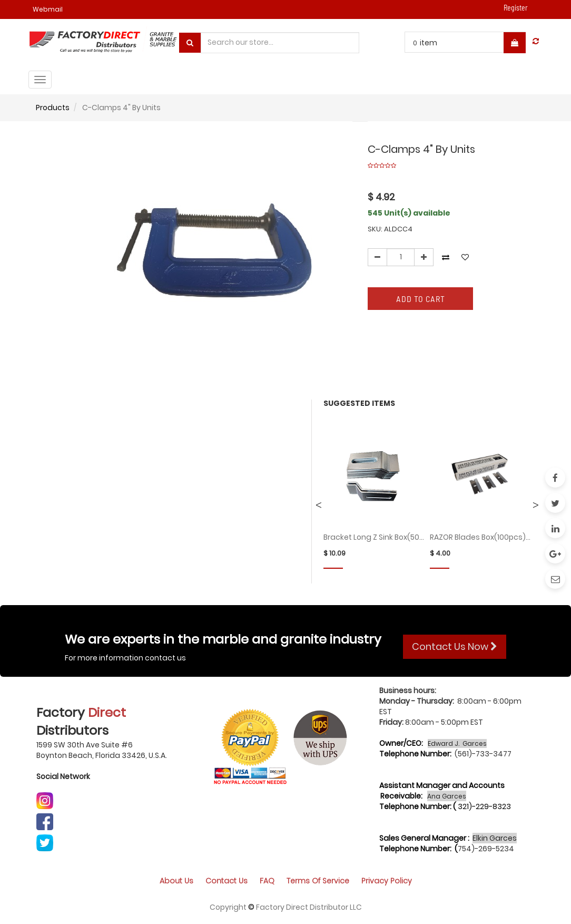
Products (53, 108)
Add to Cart (421, 299)
